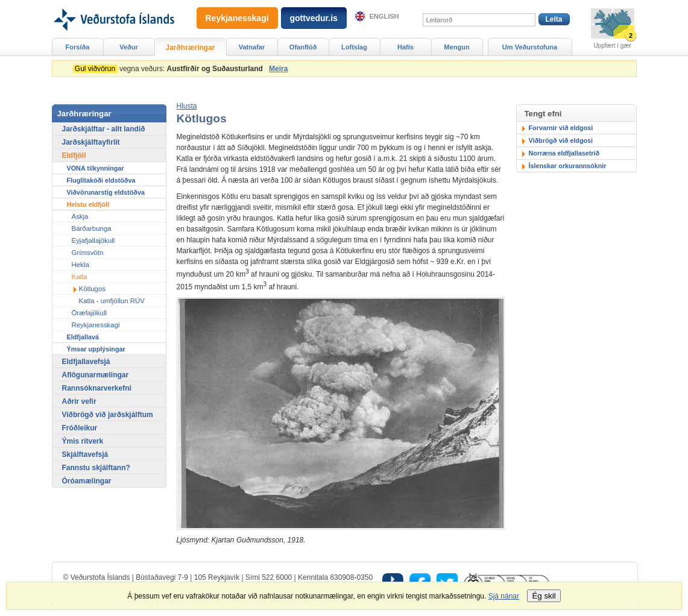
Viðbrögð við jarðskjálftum (108, 415)
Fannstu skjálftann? (96, 468)
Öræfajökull (89, 313)
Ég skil (544, 596)
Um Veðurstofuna (530, 47)
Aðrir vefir (79, 401)
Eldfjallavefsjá (86, 362)
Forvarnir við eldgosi (561, 128)
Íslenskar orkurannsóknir (568, 166)
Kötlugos (93, 289)
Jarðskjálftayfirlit (91, 142)
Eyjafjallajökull (93, 240)
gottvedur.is (314, 18)
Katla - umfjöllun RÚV (112, 301)
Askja (80, 216)
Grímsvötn (88, 253)
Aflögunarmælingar (96, 375)
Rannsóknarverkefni (97, 388)
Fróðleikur (80, 428)
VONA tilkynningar (96, 168)
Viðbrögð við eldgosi (561, 140)
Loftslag (354, 47)
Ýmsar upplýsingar (96, 349)
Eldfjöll (74, 156)
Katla (80, 277)
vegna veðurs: (170, 69)
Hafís (406, 47)
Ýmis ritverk (83, 441)
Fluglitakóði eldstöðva (101, 180)
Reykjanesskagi (96, 325)
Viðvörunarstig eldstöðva (106, 192)
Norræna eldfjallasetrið (564, 153)
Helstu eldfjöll (88, 204)
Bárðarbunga (92, 228)
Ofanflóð (303, 47)
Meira (278, 69)
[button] (187, 106)
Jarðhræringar (190, 48)
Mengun (456, 47)
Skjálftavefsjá (85, 454)
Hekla (80, 265)
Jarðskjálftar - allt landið (104, 129)
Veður (129, 47)
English (384, 16)
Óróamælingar (87, 481)
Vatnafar (252, 47)
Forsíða (78, 47)
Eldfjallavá (83, 337)
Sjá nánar (504, 596)
